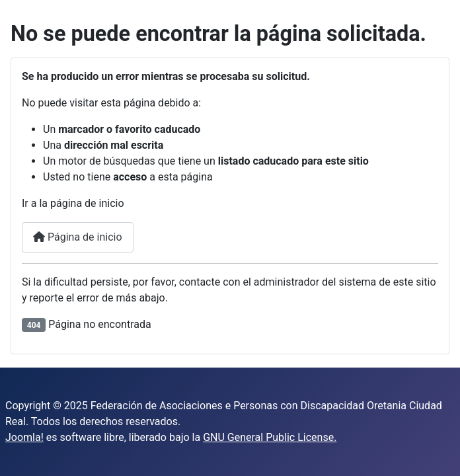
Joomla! (24, 437)
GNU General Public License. (270, 437)
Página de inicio (78, 237)
